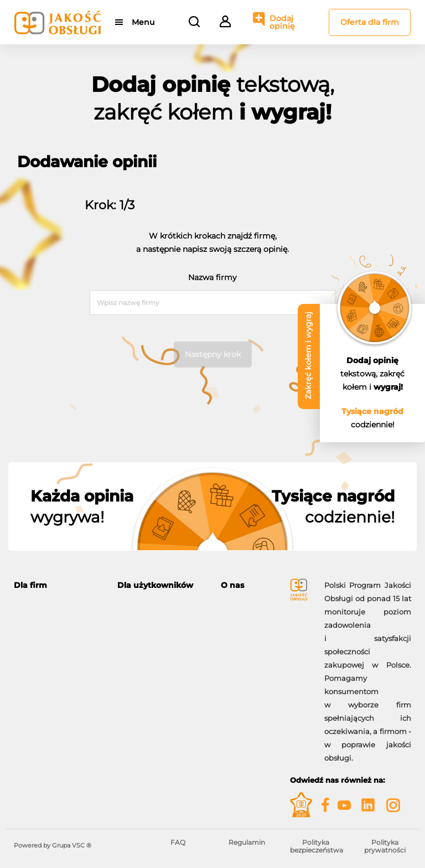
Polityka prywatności (385, 846)
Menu (143, 22)
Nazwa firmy (212, 277)
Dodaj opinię (282, 22)
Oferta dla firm (370, 22)
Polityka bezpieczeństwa (317, 846)
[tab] (57, 585)
